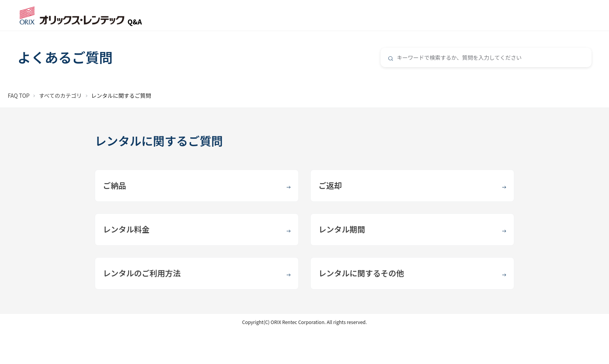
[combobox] (486, 57)
